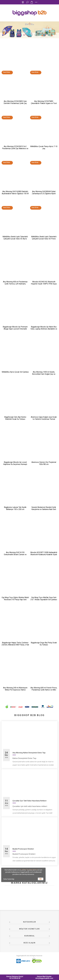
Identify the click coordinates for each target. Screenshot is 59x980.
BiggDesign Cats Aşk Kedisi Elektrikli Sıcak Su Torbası (15, 421)
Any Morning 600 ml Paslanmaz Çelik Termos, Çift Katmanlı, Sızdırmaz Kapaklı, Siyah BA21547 (15, 286)
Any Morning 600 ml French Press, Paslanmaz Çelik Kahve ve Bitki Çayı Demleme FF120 (44, 695)
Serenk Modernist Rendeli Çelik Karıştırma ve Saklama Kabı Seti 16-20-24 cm (44, 513)
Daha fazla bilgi (9, 879)
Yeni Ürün (6, 73)
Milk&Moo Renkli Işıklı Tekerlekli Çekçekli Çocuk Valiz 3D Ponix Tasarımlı (44, 240)
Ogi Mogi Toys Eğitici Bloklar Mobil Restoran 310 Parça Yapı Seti (15, 603)
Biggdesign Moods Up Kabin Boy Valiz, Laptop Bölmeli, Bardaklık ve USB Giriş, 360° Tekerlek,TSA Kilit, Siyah (44, 332)
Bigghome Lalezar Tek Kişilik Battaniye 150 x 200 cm (15, 512)
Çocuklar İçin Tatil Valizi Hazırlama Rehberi (29, 806)
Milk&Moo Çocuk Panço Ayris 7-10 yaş (44, 148)
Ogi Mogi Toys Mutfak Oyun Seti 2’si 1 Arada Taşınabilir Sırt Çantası (44, 603)
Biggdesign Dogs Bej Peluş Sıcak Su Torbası (44, 649)
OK (41, 879)
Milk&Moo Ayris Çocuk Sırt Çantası (15, 375)
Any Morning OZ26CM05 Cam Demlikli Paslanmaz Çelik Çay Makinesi (15, 104)
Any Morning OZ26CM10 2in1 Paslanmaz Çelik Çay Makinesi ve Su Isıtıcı (15, 149)
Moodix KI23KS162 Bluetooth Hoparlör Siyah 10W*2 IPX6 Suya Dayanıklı (44, 286)
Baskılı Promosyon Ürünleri (23, 855)
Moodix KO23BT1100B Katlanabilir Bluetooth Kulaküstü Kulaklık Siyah (44, 558)
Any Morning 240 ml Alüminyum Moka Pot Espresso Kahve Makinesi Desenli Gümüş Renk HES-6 (15, 696)
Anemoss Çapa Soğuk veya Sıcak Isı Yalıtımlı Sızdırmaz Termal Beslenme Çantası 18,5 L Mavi (44, 422)
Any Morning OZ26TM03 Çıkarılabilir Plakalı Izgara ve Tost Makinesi (44, 104)
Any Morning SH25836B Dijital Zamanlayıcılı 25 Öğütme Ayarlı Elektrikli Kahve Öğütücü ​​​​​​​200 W (44, 195)
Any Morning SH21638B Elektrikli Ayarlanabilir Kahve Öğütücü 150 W (15, 194)
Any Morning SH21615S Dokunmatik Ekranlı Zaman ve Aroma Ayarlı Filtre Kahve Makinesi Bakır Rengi (15, 560)
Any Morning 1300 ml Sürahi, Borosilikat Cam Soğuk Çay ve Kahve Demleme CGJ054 (44, 377)
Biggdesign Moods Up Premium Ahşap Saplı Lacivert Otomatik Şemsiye (15, 331)
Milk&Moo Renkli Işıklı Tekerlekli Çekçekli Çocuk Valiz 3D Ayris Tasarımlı (15, 240)
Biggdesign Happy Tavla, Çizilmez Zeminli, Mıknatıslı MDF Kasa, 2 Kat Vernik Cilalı (15, 650)
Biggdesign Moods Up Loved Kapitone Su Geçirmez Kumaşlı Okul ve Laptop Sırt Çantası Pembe (15, 468)
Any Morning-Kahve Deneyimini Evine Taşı (29, 758)
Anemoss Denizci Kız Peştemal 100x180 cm (44, 467)
